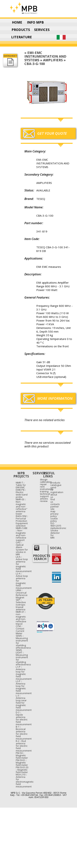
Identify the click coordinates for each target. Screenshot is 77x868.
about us (54, 496)
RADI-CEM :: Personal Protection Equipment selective (22, 521)
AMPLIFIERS (53, 60)
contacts (55, 504)
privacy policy (54, 515)
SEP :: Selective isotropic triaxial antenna (21, 605)
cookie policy (54, 520)
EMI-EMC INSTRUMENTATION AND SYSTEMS (45, 56)
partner (55, 507)
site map (53, 510)
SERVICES (42, 30)
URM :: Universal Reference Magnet (22, 594)
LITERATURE (22, 37)
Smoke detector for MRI (55, 534)
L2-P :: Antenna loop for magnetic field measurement (24, 687)
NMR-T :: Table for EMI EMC (21, 485)
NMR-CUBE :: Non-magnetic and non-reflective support (22, 534)
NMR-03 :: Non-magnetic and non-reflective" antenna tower (22, 507)
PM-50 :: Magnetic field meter (22, 755)
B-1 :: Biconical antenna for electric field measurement (24, 733)
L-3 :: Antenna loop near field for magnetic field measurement (24, 703)
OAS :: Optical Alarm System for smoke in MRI (22, 548)
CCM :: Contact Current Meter (20, 630)
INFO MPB (35, 22)
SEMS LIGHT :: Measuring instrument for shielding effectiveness (23, 657)
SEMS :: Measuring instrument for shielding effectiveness (23, 642)
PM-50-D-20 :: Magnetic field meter (22, 770)
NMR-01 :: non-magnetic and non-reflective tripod (21, 618)
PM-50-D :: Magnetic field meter (22, 763)
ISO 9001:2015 (56, 524)
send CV (53, 489)
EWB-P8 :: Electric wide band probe (22, 493)
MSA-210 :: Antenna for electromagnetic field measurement (25, 780)
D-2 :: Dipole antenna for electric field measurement (24, 718)
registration (57, 492)
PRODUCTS (21, 30)
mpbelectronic (58, 528)
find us (53, 501)
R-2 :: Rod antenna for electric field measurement (24, 746)
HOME (17, 22)
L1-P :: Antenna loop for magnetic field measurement (24, 673)
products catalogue (56, 484)
